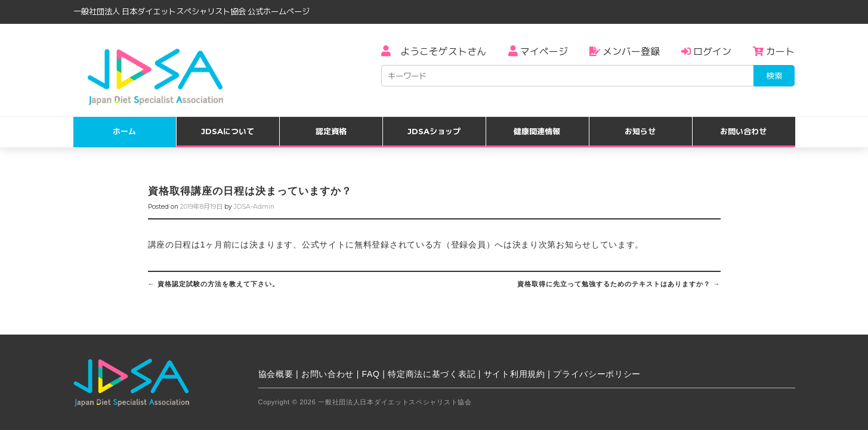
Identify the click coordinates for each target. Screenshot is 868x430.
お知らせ (640, 131)
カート (774, 52)
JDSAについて (228, 131)
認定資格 (331, 131)
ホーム (124, 131)
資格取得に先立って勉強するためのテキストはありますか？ (619, 284)
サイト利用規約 (515, 374)
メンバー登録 (625, 52)
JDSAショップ (434, 131)
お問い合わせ (743, 131)
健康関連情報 (537, 131)
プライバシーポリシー (597, 374)
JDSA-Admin (254, 207)
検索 (774, 76)
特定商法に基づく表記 (432, 374)
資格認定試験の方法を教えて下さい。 (214, 284)
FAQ (371, 374)
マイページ (538, 52)
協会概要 (276, 374)
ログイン (706, 52)
